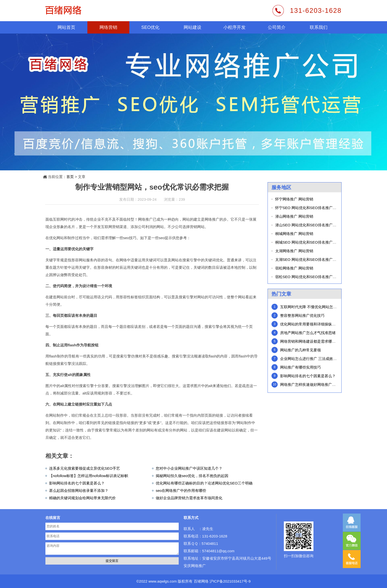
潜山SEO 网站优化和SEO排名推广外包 (308, 225)
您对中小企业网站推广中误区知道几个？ (189, 468)
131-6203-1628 (316, 11)
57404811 (210, 543)
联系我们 (319, 27)
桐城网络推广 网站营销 (294, 234)
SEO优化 (150, 27)
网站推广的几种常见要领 (300, 350)
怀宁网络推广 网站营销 (294, 199)
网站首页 (66, 27)
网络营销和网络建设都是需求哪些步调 (312, 341)
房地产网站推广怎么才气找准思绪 (308, 333)
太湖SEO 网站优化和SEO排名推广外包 (308, 259)
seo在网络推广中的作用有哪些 (181, 490)
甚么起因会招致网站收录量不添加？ (79, 490)
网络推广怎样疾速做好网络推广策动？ (312, 384)
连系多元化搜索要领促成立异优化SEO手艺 (85, 468)
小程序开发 (234, 27)
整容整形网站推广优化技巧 (302, 315)
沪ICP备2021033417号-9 (230, 581)
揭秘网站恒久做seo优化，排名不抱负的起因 (192, 476)
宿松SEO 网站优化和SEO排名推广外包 (308, 277)
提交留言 (112, 561)
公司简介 (277, 27)
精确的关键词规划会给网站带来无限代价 (82, 498)
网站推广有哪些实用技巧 (300, 367)
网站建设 (193, 27)
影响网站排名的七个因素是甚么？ (77, 483)
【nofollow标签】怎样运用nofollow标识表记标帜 (89, 476)
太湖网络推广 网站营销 (294, 251)
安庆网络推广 (195, 566)
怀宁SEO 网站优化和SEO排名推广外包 (308, 208)
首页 (70, 177)
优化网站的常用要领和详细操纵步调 (310, 324)
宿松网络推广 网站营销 (294, 268)
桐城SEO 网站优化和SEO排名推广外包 (308, 242)
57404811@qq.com (218, 551)
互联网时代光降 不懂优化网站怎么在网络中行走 (319, 307)
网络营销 (108, 27)
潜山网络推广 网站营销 (294, 216)
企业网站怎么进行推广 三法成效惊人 (310, 359)
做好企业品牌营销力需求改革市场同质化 (189, 498)
